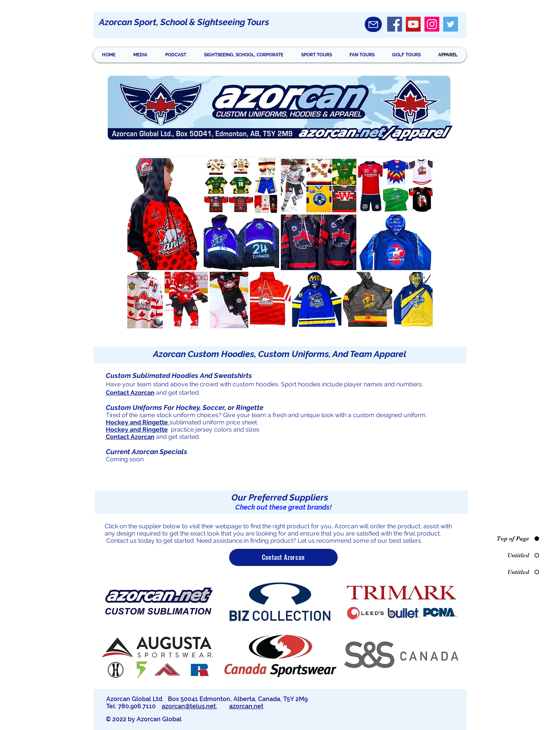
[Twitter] (451, 24)
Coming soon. (125, 459)
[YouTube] (413, 24)
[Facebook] (395, 24)
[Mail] (373, 24)
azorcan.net (246, 706)
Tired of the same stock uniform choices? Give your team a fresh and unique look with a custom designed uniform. (267, 415)
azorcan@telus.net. (189, 706)
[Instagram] (432, 24)
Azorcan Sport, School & (148, 22)
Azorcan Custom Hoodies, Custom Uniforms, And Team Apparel (280, 354)
